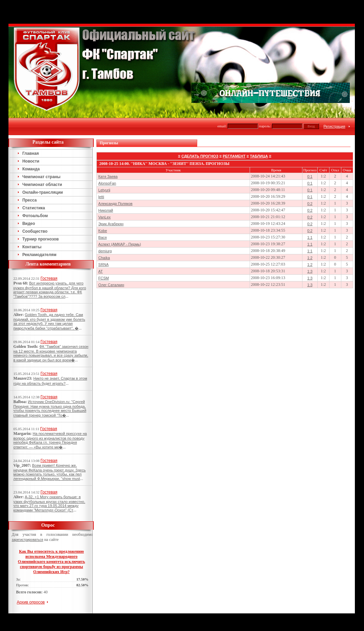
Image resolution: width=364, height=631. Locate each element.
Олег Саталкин (111, 285)
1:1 (310, 237)
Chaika (104, 258)
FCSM (104, 278)
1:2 (310, 258)
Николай (106, 210)
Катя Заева (108, 176)
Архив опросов (31, 602)
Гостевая (49, 278)
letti (101, 197)
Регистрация (334, 126)
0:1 (310, 176)
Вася (103, 237)
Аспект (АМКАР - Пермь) (120, 244)
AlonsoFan (107, 183)
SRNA (104, 265)
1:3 (310, 271)
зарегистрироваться (28, 540)
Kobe (103, 231)
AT (101, 271)
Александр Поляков (116, 204)
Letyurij (104, 190)
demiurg (105, 251)
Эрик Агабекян (111, 224)
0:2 (310, 204)
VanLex (105, 217)
